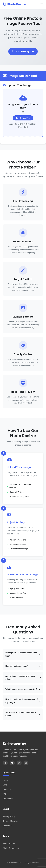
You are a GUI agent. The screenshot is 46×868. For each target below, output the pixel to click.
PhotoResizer (15, 4)
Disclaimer (8, 826)
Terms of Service (10, 821)
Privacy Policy (9, 816)
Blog (5, 785)
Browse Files (23, 118)
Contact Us (8, 799)
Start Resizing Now (23, 51)
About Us (7, 789)
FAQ (5, 794)
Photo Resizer (9, 844)
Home (6, 780)
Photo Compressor (11, 848)
